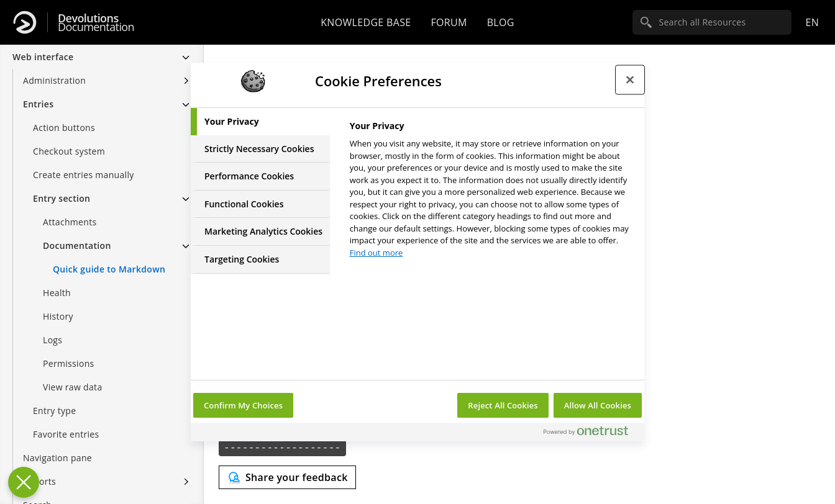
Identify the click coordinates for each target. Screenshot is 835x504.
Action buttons (64, 128)
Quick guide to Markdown (109, 269)
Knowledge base (366, 22)
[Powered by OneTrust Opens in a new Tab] (591, 434)
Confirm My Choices (243, 405)
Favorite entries (66, 434)
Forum (449, 22)
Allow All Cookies (598, 405)
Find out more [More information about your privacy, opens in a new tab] (376, 253)
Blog (501, 22)
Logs (52, 340)
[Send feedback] (287, 477)
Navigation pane (57, 458)
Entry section (62, 198)
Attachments (70, 222)
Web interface (43, 57)
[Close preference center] (630, 79)
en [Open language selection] (812, 22)
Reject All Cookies (503, 405)
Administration (54, 80)
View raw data (73, 387)
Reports (39, 481)
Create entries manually (84, 175)
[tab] (260, 122)
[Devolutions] (25, 22)
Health (57, 293)
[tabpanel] (492, 193)
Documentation (96, 23)
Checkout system (69, 151)
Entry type (54, 411)
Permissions (69, 363)
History (58, 316)
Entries (38, 104)
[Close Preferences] (24, 482)
